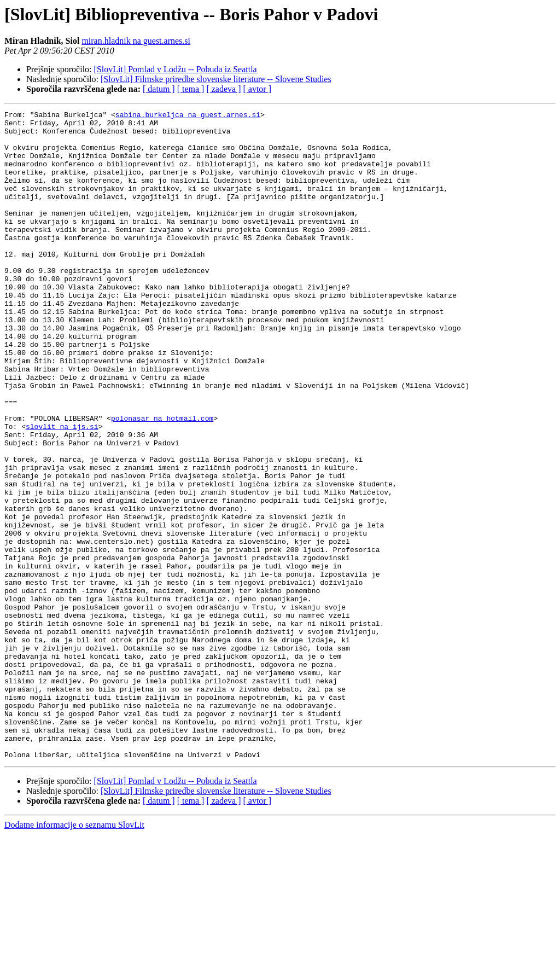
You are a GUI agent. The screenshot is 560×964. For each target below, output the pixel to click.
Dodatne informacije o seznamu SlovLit (74, 954)
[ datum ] (159, 89)
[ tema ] (191, 89)
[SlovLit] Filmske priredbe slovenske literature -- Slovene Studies (216, 79)
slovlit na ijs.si (62, 490)
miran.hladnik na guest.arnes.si (136, 41)
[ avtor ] (257, 89)
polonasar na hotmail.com (162, 480)
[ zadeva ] (223, 89)
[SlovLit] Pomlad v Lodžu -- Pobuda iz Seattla (176, 69)
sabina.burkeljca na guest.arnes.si (188, 116)
